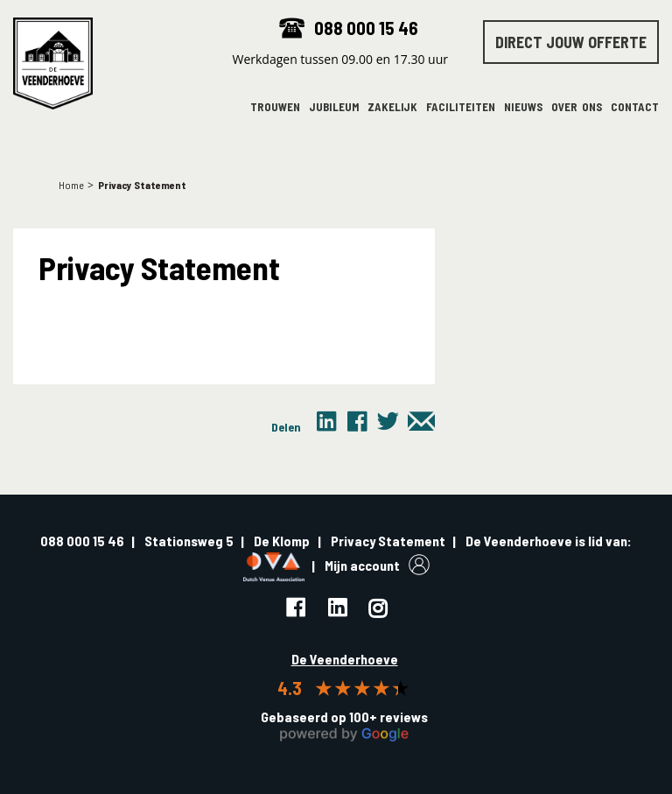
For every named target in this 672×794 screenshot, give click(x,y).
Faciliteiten (461, 108)
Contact (635, 108)
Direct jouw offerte (571, 42)
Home (71, 185)
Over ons (577, 108)
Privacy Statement (388, 541)
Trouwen (275, 108)
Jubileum (334, 108)
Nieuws (523, 108)
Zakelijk (392, 108)
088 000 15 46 (366, 28)
